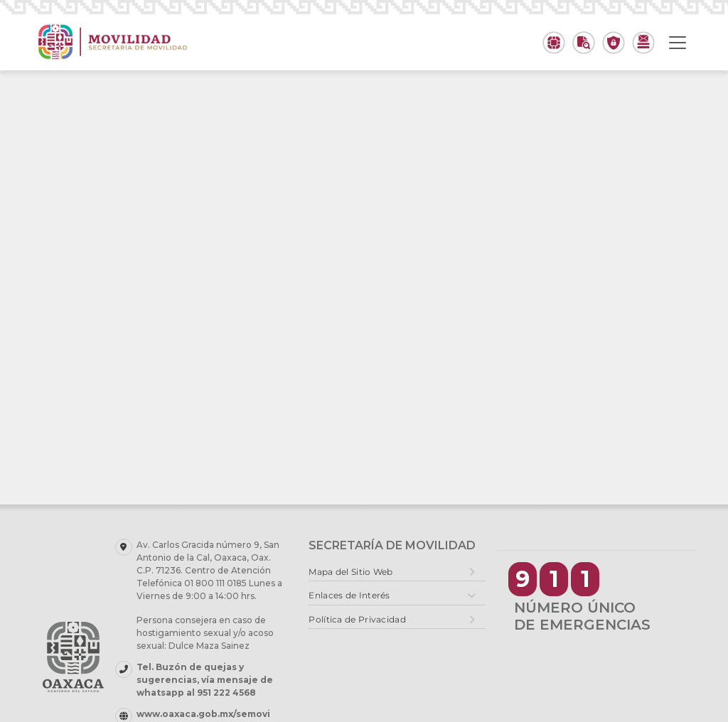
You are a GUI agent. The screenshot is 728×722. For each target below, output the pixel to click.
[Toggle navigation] (678, 43)
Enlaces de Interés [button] (349, 595)
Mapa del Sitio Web (350, 572)
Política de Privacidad (357, 619)
